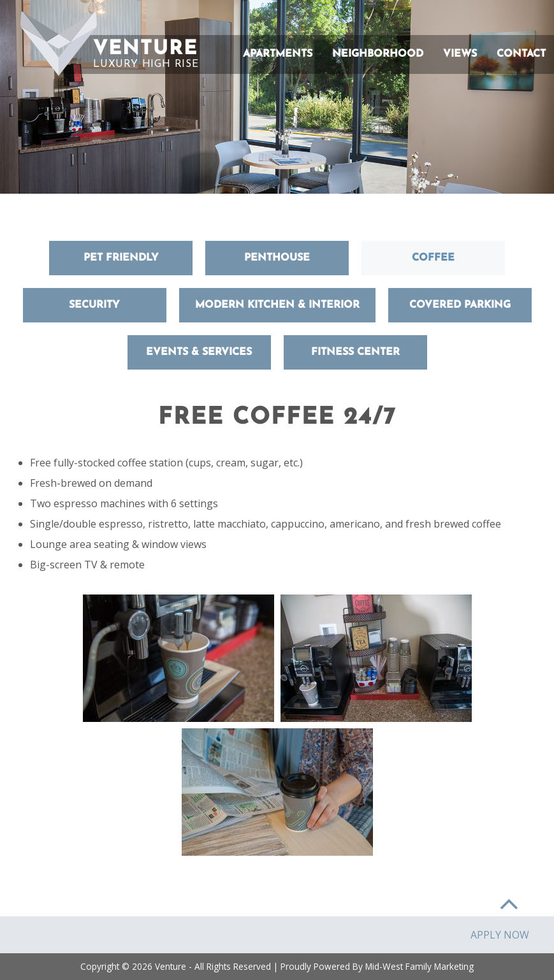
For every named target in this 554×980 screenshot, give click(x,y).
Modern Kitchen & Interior (277, 305)
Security (94, 305)
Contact (521, 54)
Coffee (433, 258)
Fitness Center (355, 352)
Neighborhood (378, 54)
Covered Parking (460, 305)
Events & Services (199, 352)
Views (460, 54)
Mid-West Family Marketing (419, 966)
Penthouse (277, 258)
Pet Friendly (121, 258)
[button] (59, 44)
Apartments (278, 54)
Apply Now (500, 935)
